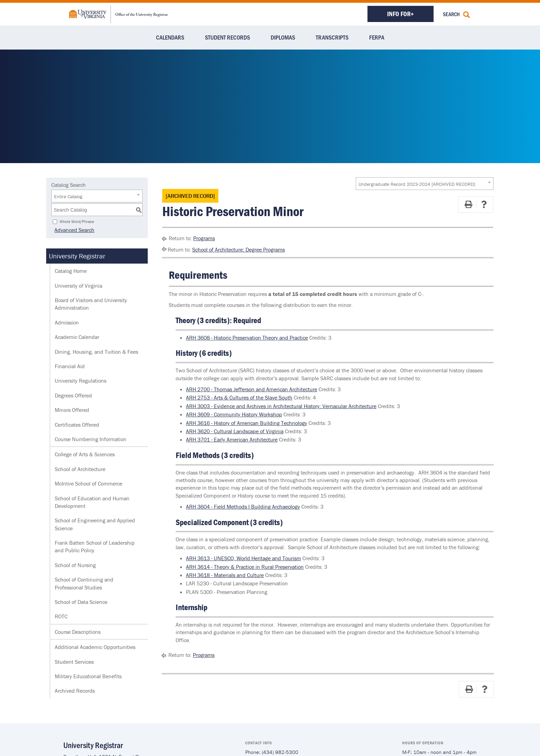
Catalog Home (71, 271)
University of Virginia (79, 286)
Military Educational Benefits (88, 676)
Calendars (170, 37)
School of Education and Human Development (92, 502)
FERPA (377, 37)
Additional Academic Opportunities (95, 647)
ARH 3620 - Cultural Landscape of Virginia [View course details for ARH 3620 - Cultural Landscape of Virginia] (235, 431)
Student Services (74, 662)
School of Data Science (81, 602)
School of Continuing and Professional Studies (84, 583)
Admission (67, 322)
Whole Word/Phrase (77, 221)
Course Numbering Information (91, 439)
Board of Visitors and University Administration (91, 304)
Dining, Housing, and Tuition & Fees (96, 352)
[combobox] (425, 184)
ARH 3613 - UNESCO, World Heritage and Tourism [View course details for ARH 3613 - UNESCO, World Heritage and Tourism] (243, 558)
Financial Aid (70, 366)
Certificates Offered (77, 425)
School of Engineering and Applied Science (95, 524)
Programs (204, 238)
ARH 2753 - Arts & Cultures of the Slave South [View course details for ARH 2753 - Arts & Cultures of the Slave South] (239, 397)
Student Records (227, 37)
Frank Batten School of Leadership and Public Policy (95, 546)
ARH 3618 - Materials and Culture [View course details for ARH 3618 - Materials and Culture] (225, 575)
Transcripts (332, 37)
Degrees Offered (73, 395)
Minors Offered (72, 410)
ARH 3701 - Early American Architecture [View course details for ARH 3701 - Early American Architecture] (232, 439)
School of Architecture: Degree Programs (238, 249)
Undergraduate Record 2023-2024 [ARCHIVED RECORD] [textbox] (417, 184)
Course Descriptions (78, 632)
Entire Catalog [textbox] (68, 196)
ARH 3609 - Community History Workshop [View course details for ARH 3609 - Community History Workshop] (234, 414)
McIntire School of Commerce (89, 483)
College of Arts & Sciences (85, 454)
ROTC (61, 616)
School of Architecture (80, 469)
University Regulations (81, 381)
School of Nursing (75, 565)
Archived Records (75, 691)
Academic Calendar (77, 337)
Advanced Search (71, 230)
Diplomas (283, 37)
